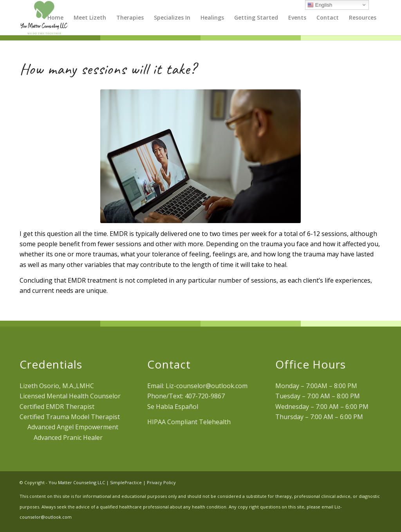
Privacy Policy (161, 482)
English (320, 5)
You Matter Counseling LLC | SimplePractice (95, 482)
